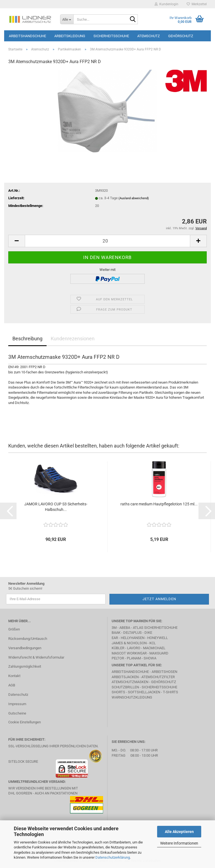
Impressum (17, 704)
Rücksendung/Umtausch (28, 639)
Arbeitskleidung (70, 36)
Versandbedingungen (25, 648)
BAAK (116, 633)
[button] (17, 241)
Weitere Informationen (179, 843)
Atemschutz (149, 36)
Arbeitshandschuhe (27, 36)
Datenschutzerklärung (113, 857)
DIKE (148, 633)
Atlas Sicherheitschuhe (155, 628)
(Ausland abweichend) (134, 198)
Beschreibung (27, 339)
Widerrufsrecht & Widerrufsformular (36, 657)
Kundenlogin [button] (166, 4)
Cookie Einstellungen (25, 722)
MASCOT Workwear (129, 653)
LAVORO (134, 648)
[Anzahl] (108, 241)
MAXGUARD (159, 653)
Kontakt (14, 676)
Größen (14, 629)
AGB (12, 685)
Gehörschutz (181, 36)
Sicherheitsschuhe (111, 36)
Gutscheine (17, 713)
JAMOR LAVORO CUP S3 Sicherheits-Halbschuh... (56, 507)
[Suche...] (67, 19)
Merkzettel (197, 4)
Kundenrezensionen (73, 339)
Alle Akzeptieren (179, 832)
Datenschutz (18, 695)
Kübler (118, 648)
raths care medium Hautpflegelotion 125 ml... (159, 504)
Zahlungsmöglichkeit (25, 666)
